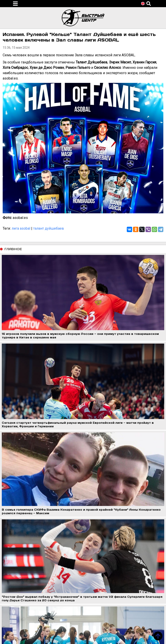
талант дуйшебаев (49, 228)
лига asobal (21, 228)
